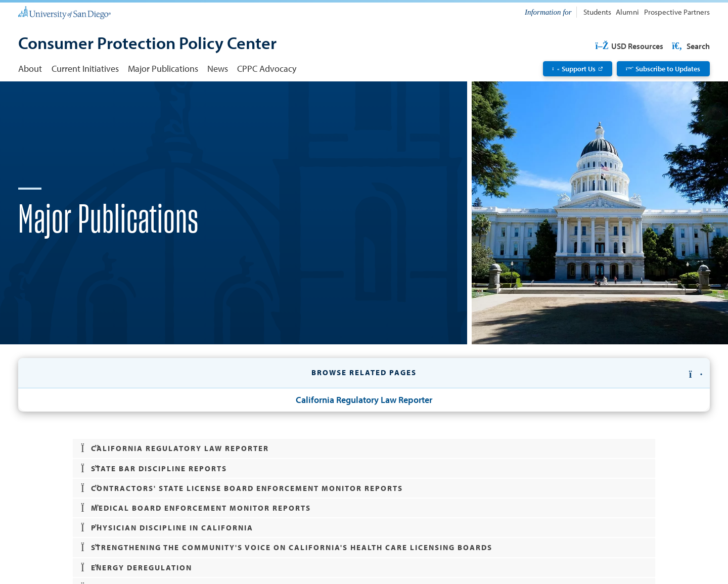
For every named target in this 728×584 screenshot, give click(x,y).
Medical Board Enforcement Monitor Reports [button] (196, 508)
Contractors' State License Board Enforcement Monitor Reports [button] (242, 488)
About (30, 68)
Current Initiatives (85, 68)
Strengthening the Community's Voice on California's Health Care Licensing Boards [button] (287, 548)
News (218, 68)
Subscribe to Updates (663, 69)
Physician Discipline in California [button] (167, 528)
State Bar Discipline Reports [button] (154, 469)
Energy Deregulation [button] (137, 568)
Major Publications (163, 68)
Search (690, 46)
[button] (364, 373)
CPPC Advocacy (267, 68)
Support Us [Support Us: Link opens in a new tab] (574, 69)
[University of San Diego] (64, 12)
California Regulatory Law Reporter (364, 399)
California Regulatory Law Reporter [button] (175, 448)
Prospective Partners (677, 12)
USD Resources (629, 46)
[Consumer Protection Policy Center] (147, 44)
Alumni (627, 12)
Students (597, 12)
